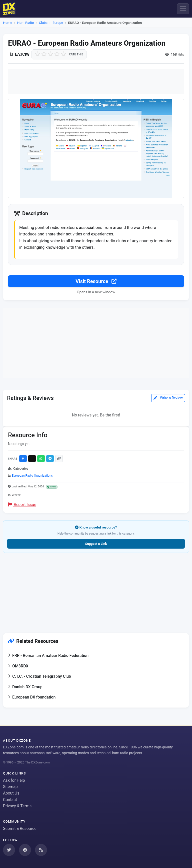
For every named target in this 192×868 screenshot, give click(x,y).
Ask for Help (14, 780)
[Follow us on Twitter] (9, 850)
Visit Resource (96, 282)
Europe (58, 23)
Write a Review (168, 398)
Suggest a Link (96, 544)
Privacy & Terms (17, 806)
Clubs (43, 23)
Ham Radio (26, 23)
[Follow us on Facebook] (25, 850)
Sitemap (10, 787)
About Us (11, 793)
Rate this (76, 54)
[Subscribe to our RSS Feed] (41, 850)
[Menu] (183, 9)
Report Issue (22, 505)
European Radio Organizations (32, 476)
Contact (10, 800)
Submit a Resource (20, 829)
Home (8, 23)
